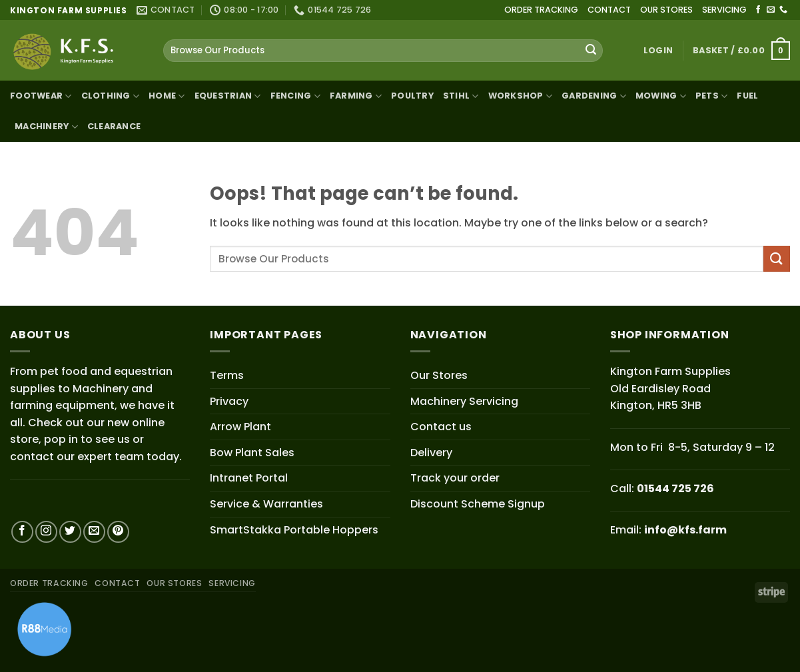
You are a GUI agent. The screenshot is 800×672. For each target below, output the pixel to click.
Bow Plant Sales (252, 453)
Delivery (431, 453)
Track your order (455, 478)
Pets (711, 96)
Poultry (412, 96)
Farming (356, 96)
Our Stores (439, 375)
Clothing (111, 96)
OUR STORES (666, 10)
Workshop (521, 96)
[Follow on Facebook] (758, 10)
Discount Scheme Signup (478, 504)
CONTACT (609, 10)
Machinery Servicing (464, 401)
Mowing (661, 96)
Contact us (441, 427)
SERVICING (724, 10)
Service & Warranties (266, 504)
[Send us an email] (771, 10)
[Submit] (591, 51)
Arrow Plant (240, 427)
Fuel (747, 96)
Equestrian (228, 96)
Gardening (594, 96)
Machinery (46, 127)
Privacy (229, 401)
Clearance (114, 126)
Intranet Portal (249, 478)
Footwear (41, 96)
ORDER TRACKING (541, 10)
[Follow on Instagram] (46, 532)
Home (167, 96)
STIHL (461, 96)
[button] (658, 51)
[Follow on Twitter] (70, 532)
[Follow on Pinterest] (118, 532)
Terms (227, 375)
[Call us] (783, 10)
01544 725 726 (675, 489)
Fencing (295, 96)
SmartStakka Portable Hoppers (294, 530)
